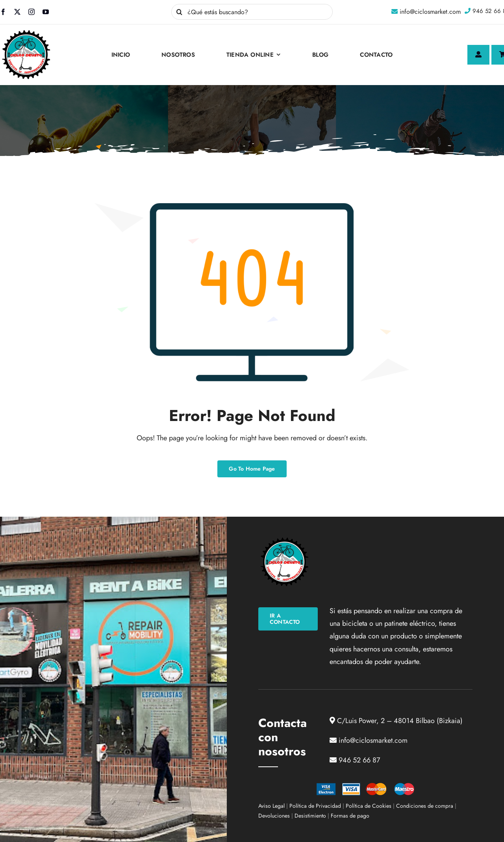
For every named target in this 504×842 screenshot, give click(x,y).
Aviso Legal (271, 806)
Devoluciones (274, 816)
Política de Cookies (369, 806)
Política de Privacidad (315, 806)
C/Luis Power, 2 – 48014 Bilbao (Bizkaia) (400, 721)
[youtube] (46, 12)
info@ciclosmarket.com (430, 12)
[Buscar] (179, 12)
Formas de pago (350, 816)
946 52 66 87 (359, 760)
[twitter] (17, 12)
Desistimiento (310, 816)
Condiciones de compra (425, 806)
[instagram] (31, 12)
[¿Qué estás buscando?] (252, 12)
